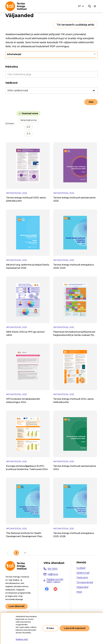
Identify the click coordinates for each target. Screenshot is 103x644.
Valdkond (11, 83)
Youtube (55, 589)
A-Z (28, 127)
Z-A (28, 134)
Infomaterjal (14, 54)
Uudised (81, 568)
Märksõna (12, 67)
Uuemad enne (30, 113)
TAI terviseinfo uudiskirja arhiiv (75, 25)
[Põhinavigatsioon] (95, 6)
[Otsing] (90, 6)
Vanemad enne (28, 120)
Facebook (47, 589)
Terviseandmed (85, 582)
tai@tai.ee (53, 574)
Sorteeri (10, 124)
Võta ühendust (54, 563)
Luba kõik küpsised (75, 628)
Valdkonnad (83, 573)
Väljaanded (82, 587)
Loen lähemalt (16, 606)
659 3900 (53, 569)
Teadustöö (82, 578)
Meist (79, 592)
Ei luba (50, 628)
